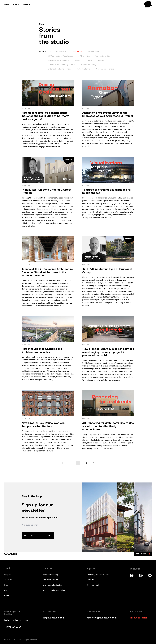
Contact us (91, 580)
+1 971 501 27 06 (13, 627)
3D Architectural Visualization (61, 56)
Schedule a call (93, 585)
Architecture (61, 52)
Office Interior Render (105, 69)
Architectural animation (53, 585)
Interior (101, 60)
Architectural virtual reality (54, 590)
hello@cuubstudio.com (16, 620)
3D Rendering (84, 56)
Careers (7, 595)
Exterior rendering (51, 575)
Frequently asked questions (98, 575)
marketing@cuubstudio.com (102, 618)
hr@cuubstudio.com (54, 618)
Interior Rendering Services (60, 69)
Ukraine (77, 60)
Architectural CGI (102, 56)
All (50, 52)
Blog (6, 585)
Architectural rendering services (62, 65)
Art (6, 590)
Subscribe (29, 536)
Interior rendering (88, 65)
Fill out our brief (138, 618)
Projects (8, 575)
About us (8, 580)
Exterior (89, 60)
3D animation (93, 52)
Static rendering (83, 69)
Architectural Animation (59, 60)
